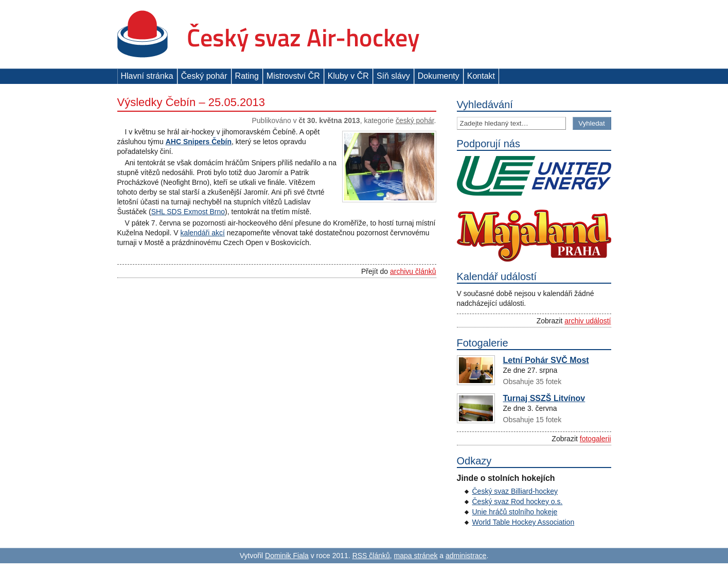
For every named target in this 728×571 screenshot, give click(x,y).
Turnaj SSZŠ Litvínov (544, 398)
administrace (466, 556)
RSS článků (371, 556)
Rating (247, 76)
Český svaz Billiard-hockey (515, 491)
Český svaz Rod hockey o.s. (518, 501)
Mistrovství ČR (293, 76)
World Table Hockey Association (523, 522)
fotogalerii (596, 439)
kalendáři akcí (202, 233)
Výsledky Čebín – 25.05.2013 (191, 102)
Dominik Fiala (287, 556)
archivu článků (413, 271)
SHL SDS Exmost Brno (188, 212)
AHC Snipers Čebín (199, 142)
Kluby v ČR (348, 76)
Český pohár (204, 76)
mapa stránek (416, 556)
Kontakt (481, 76)
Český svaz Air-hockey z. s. (268, 34)
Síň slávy (393, 76)
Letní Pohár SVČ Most (546, 360)
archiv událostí (588, 321)
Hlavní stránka (147, 76)
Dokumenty (439, 76)
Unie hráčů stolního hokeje (515, 512)
